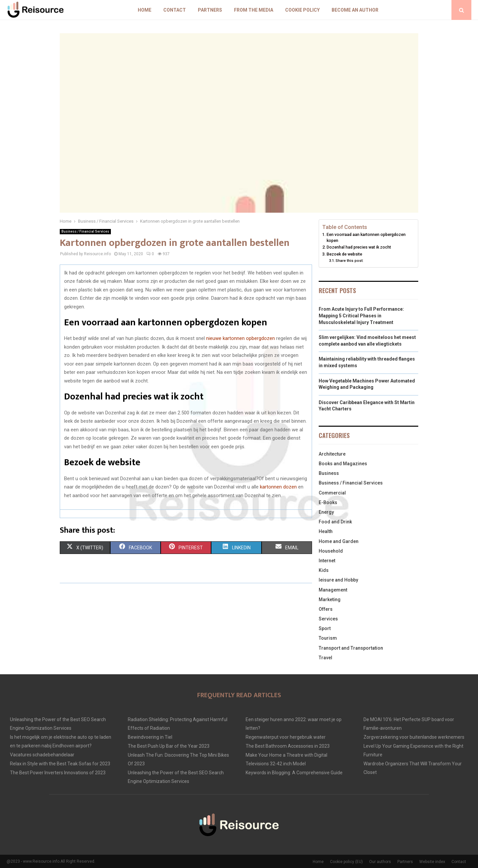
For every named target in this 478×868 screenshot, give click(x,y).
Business (329, 473)
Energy (326, 512)
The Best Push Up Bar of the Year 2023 (169, 746)
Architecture (332, 454)
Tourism (328, 638)
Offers (326, 609)
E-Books (328, 502)
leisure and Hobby (338, 580)
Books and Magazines (343, 464)
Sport (325, 628)
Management (333, 590)
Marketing (330, 599)
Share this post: (350, 261)
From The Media (254, 10)
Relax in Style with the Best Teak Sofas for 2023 (60, 764)
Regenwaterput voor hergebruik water (286, 737)
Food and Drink (335, 522)
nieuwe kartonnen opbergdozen (240, 338)
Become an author (355, 10)
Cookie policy (302, 10)
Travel (325, 658)
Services (328, 619)
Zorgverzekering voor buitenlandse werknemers (414, 737)
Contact (175, 10)
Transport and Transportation (351, 648)
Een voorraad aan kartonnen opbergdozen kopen (366, 237)
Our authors (380, 862)
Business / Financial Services (85, 231)
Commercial (332, 493)
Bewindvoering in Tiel (150, 737)
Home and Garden (339, 541)
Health (326, 531)
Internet (327, 561)
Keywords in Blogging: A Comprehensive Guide (294, 773)
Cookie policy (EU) (346, 862)
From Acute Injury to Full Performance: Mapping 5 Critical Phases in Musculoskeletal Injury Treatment (361, 316)
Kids (324, 570)
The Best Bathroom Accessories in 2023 (288, 746)
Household (331, 551)
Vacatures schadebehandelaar (42, 755)
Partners (210, 10)
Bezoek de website (344, 254)
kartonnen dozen (278, 487)
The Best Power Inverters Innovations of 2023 (58, 773)
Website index (432, 862)
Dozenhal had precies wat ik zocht (359, 247)
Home (145, 10)
